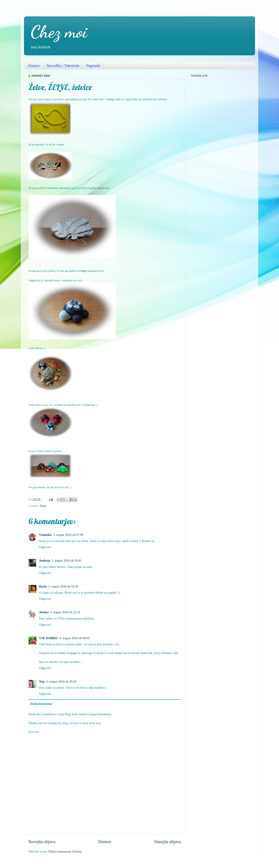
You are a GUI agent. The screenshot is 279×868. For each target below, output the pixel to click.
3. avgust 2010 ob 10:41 (67, 561)
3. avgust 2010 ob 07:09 (68, 535)
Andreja (45, 561)
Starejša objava (168, 842)
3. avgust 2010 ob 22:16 (65, 612)
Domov (34, 66)
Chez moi (59, 32)
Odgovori (45, 547)
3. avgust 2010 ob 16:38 (63, 586)
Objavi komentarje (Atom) (65, 851)
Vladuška (45, 535)
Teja (42, 681)
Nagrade (93, 66)
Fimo (43, 506)
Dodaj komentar (41, 704)
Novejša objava (42, 842)
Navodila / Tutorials (63, 66)
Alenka (44, 612)
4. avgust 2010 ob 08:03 (75, 638)
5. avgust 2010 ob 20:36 (61, 681)
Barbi (43, 586)
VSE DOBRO (49, 638)
